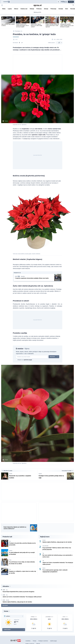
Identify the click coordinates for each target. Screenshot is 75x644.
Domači (40, 474)
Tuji (10, 541)
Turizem (11, 551)
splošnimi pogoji (28, 360)
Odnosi (44, 568)
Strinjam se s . (25, 360)
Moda (10, 560)
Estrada (11, 474)
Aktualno (6, 586)
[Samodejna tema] (58, 2)
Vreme (6, 611)
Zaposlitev (23, 276)
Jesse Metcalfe (45, 546)
